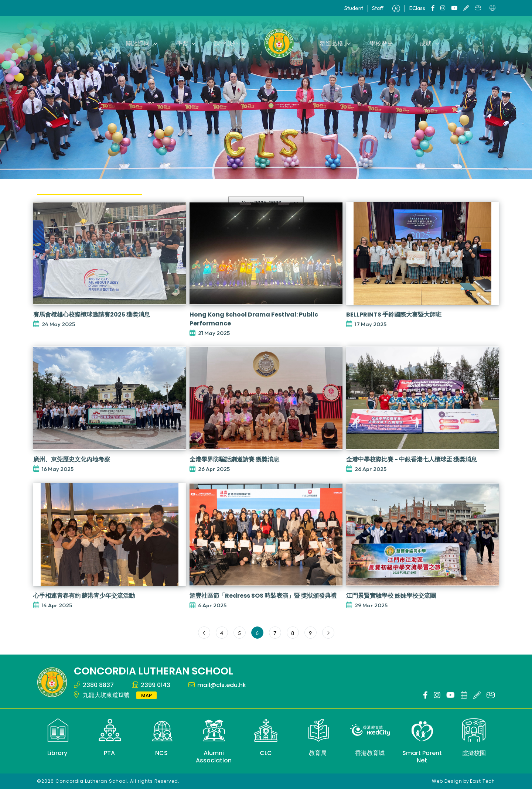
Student (354, 8)
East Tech (482, 781)
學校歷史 (380, 43)
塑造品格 (331, 43)
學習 (184, 43)
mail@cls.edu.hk (222, 685)
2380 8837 (98, 685)
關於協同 (140, 43)
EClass (417, 8)
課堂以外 (227, 43)
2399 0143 (156, 685)
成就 (423, 43)
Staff (378, 8)
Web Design (447, 781)
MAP (146, 695)
